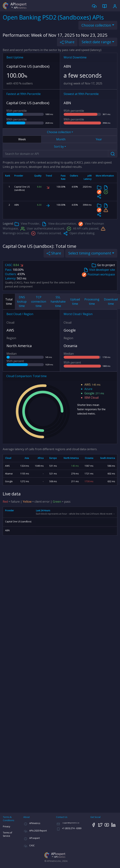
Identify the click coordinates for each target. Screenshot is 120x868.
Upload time (75, 302)
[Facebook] (94, 825)
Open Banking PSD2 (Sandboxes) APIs (53, 17)
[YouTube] (107, 825)
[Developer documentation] (106, 187)
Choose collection (96, 25)
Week (22, 139)
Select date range (96, 42)
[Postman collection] (99, 192)
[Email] (68, 824)
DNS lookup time (22, 302)
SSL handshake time (58, 302)
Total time (9, 302)
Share (67, 42)
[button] (99, 197)
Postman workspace (98, 275)
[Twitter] (100, 825)
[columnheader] (8, 178)
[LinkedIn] (114, 825)
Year (99, 139)
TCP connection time (39, 302)
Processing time (92, 302)
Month (61, 139)
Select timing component (90, 253)
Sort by (59, 147)
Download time (111, 302)
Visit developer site (99, 270)
